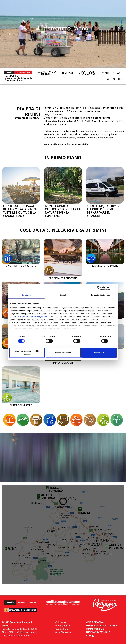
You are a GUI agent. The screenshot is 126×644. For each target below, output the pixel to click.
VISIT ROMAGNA (95, 622)
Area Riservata (63, 632)
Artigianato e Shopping (63, 278)
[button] (9, 34)
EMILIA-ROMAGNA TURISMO (101, 626)
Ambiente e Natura (63, 363)
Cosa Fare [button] (67, 73)
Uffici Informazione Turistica (16, 636)
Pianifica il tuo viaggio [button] (87, 73)
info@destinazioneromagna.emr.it (34, 317)
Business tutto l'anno (105, 266)
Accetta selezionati (63, 353)
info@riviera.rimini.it (27, 632)
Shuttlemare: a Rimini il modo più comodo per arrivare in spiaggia (104, 211)
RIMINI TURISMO (95, 629)
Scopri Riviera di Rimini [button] (47, 73)
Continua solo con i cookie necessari (27, 353)
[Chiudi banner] (116, 288)
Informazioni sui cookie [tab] (100, 295)
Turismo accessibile (98, 632)
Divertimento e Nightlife (21, 266)
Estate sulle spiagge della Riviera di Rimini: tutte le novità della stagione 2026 (20, 211)
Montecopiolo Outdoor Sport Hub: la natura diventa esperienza (63, 211)
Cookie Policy (62, 629)
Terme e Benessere (21, 405)
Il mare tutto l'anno (63, 28)
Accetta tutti (99, 353)
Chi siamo (61, 622)
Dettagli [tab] (63, 295)
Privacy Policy (63, 626)
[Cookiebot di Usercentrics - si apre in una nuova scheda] (99, 288)
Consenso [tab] (26, 295)
